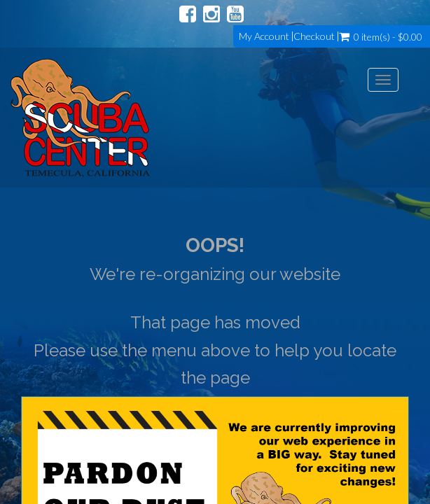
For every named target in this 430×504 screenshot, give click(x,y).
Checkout (314, 36)
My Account (264, 36)
